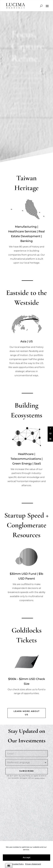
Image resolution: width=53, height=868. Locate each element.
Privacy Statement (33, 864)
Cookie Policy (18, 864)
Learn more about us (27, 713)
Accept (27, 857)
